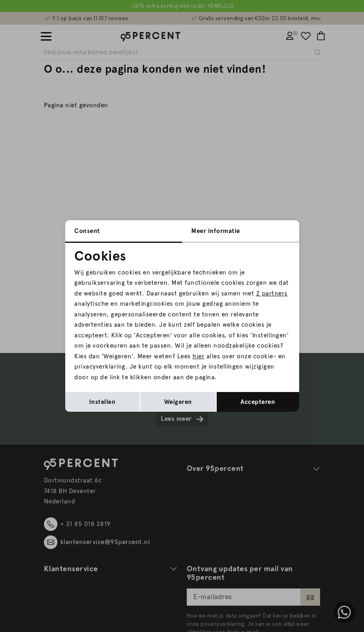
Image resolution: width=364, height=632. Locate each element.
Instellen (102, 402)
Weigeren (178, 402)
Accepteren (258, 402)
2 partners (272, 293)
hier (198, 356)
